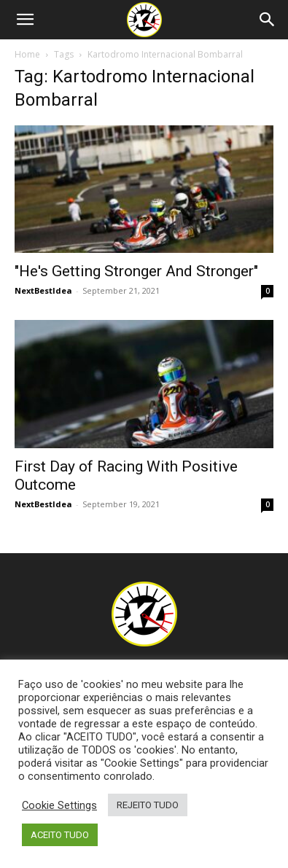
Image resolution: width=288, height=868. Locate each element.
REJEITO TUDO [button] (148, 805)
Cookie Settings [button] (59, 805)
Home (27, 54)
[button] (25, 20)
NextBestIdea (43, 290)
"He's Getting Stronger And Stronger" (136, 271)
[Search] (268, 20)
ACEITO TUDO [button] (60, 835)
